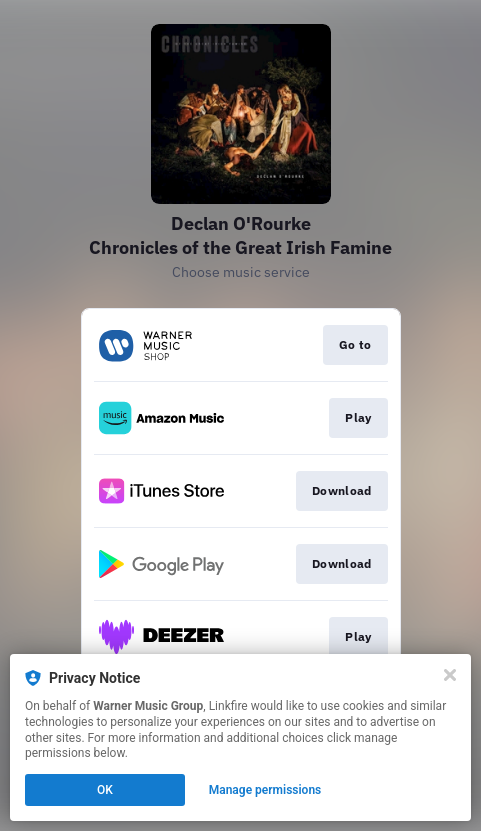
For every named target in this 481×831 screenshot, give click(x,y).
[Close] (450, 675)
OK (105, 790)
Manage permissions (265, 790)
